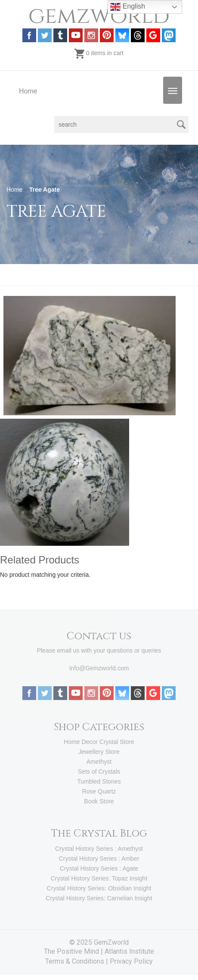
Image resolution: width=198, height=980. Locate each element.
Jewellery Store (99, 752)
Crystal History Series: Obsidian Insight (99, 888)
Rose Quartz (99, 791)
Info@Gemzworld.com (99, 668)
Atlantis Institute (129, 951)
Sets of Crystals (99, 772)
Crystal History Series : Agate (99, 868)
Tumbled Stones (99, 781)
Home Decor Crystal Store (99, 742)
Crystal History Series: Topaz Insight (99, 878)
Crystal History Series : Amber (99, 859)
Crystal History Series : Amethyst (99, 849)
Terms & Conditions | (77, 961)
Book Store (99, 801)
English (128, 7)
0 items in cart (99, 53)
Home (28, 91)
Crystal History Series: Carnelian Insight (99, 898)
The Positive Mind (71, 951)
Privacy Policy (131, 961)
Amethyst (99, 762)
